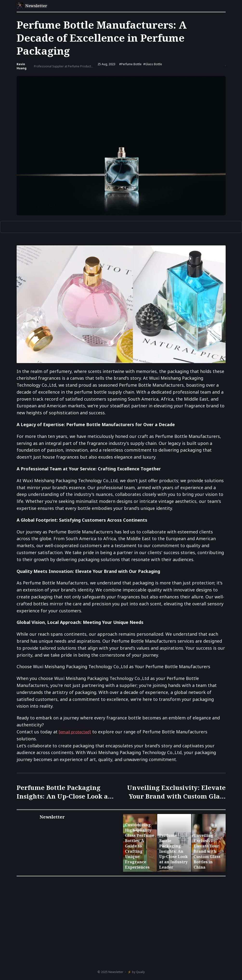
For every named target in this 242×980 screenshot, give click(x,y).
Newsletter (116, 972)
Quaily (140, 972)
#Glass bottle (153, 64)
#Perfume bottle (130, 64)
